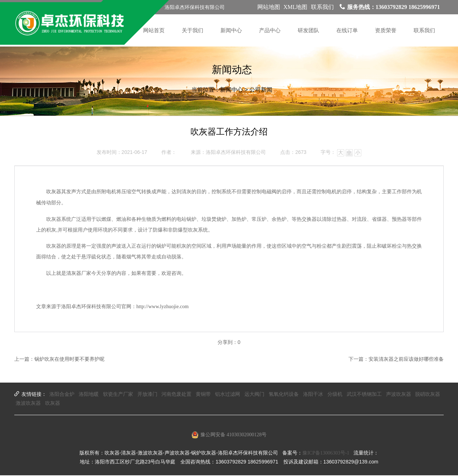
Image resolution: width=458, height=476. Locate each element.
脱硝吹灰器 (428, 395)
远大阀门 (254, 395)
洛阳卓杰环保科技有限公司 (236, 153)
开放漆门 (147, 395)
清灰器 (74, 274)
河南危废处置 (176, 395)
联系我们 (322, 7)
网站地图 (269, 7)
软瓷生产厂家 (118, 395)
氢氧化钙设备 (284, 395)
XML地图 (296, 7)
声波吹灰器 (399, 395)
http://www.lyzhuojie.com (162, 307)
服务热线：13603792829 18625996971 (390, 7)
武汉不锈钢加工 (364, 395)
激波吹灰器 (28, 404)
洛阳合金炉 (62, 395)
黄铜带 (203, 395)
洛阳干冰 (313, 395)
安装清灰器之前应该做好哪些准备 (406, 360)
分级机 (335, 395)
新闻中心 (232, 92)
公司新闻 (261, 92)
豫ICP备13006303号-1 (326, 454)
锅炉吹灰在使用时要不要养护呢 (69, 360)
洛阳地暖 (89, 395)
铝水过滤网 (228, 395)
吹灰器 (54, 192)
